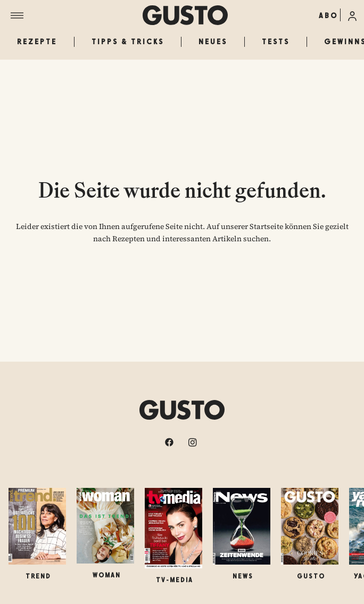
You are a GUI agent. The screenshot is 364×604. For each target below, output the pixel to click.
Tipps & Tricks (128, 42)
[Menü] (77, 15)
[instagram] (194, 442)
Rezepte (37, 42)
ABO (328, 15)
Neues (213, 42)
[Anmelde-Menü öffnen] (352, 15)
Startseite (266, 226)
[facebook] (170, 442)
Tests (276, 42)
